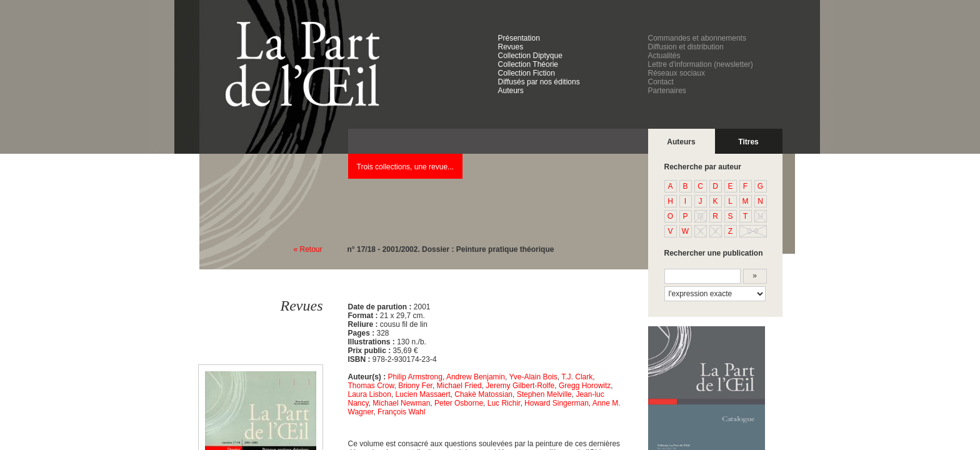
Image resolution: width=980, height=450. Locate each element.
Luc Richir (504, 403)
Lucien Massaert (423, 394)
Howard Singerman (557, 403)
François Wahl (401, 412)
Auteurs (511, 91)
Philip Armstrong (415, 377)
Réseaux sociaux (677, 73)
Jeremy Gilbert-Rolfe (520, 386)
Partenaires (667, 91)
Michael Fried (459, 386)
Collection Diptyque (530, 56)
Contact (661, 82)
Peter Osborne (459, 403)
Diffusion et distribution (686, 47)
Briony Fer (415, 386)
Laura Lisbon (370, 394)
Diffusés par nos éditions (539, 82)
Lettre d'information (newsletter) (701, 64)
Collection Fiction (527, 73)
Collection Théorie (528, 64)
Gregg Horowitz (585, 386)
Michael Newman (401, 403)
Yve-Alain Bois (533, 377)
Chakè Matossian (483, 394)
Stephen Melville (544, 394)
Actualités (664, 56)
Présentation (519, 38)
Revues (511, 47)
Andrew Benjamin (476, 377)
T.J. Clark (577, 377)
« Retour (308, 249)
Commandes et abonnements (697, 38)
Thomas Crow (371, 386)
